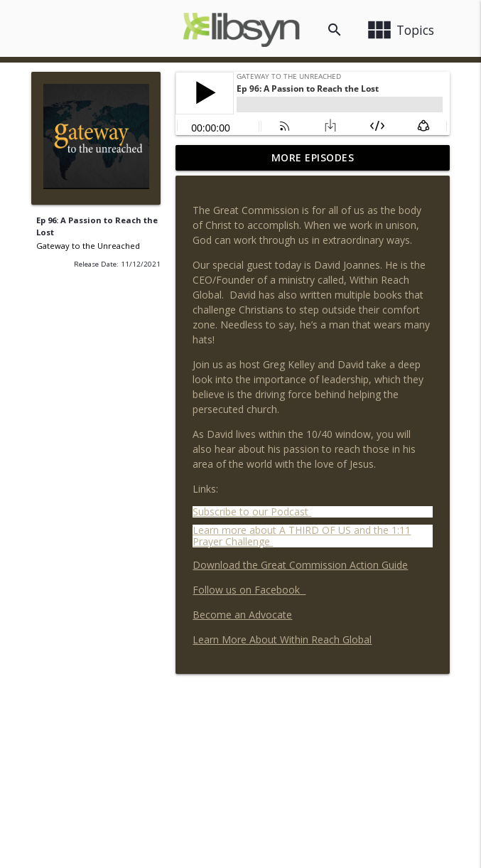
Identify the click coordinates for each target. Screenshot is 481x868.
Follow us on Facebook (249, 590)
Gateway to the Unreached (88, 246)
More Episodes (313, 157)
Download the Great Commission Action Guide (300, 565)
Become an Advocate (242, 615)
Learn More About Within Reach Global (282, 639)
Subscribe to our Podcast (252, 511)
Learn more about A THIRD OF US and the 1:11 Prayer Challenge (302, 536)
